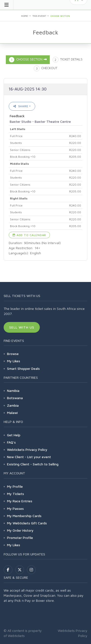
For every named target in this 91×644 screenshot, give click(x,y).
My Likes (14, 361)
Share (21, 106)
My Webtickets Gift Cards (27, 523)
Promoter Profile (20, 538)
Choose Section (60, 16)
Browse (13, 354)
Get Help (14, 435)
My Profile (15, 486)
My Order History (20, 530)
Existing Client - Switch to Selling (33, 464)
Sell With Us (22, 327)
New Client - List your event (29, 457)
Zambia (13, 405)
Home (25, 16)
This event (39, 16)
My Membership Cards (24, 516)
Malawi (12, 413)
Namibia (13, 391)
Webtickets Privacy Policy (27, 450)
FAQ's (11, 442)
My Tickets (16, 494)
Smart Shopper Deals (23, 368)
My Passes (15, 508)
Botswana (15, 398)
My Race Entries (20, 501)
